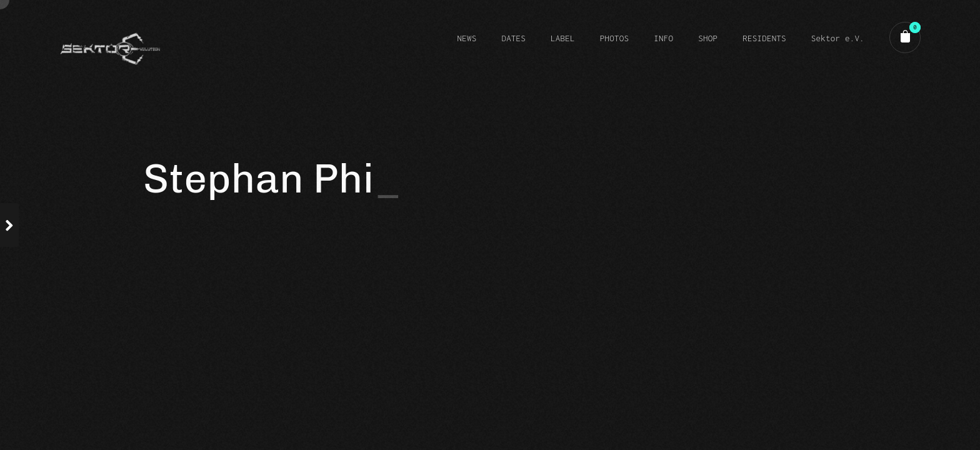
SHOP (708, 38)
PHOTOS (614, 38)
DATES (513, 38)
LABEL (563, 38)
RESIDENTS (764, 38)
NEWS (467, 38)
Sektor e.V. (838, 38)
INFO (663, 38)
